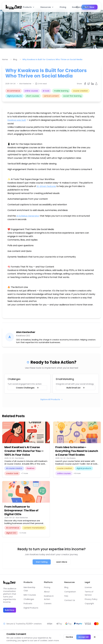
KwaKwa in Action (81, 7)
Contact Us (70, 600)
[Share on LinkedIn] (93, 84)
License (88, 587)
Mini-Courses (30, 595)
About (47, 592)
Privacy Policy (91, 599)
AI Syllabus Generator (28, 216)
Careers (48, 604)
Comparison (70, 592)
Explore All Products (52, 399)
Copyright (89, 604)
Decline (69, 637)
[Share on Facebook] (85, 84)
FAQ (66, 596)
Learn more (54, 641)
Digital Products (31, 608)
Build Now (10, 610)
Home (5, 59)
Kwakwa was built (17, 120)
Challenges (29, 599)
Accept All (83, 637)
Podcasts (28, 604)
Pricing (63, 7)
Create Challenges (27, 388)
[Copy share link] (96, 84)
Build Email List (76, 388)
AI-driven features (46, 186)
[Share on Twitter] (89, 84)
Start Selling (42, 562)
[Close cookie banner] (95, 637)
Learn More (62, 562)
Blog (15, 59)
